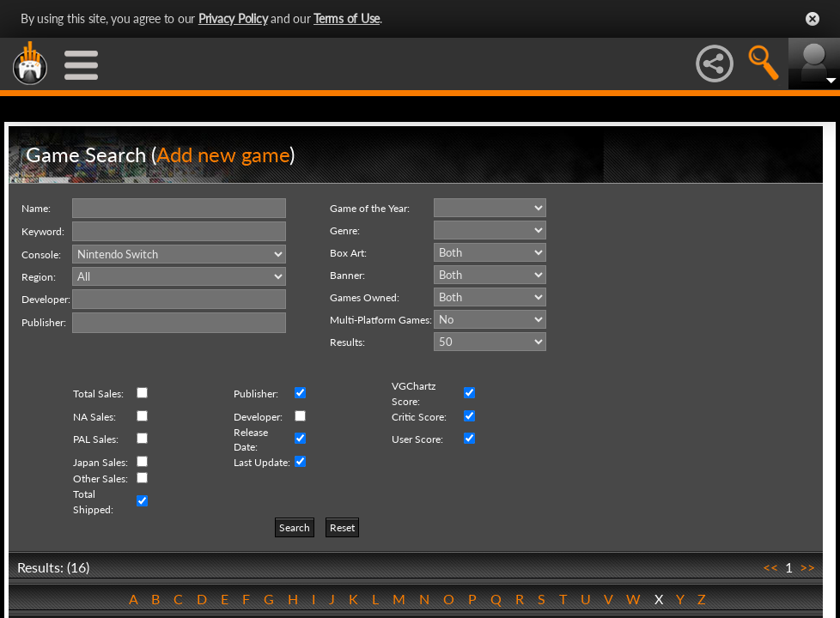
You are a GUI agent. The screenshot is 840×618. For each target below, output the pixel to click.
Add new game (223, 154)
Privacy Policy (233, 18)
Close (813, 19)
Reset (342, 527)
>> (807, 567)
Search (295, 527)
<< (770, 567)
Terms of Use (347, 18)
